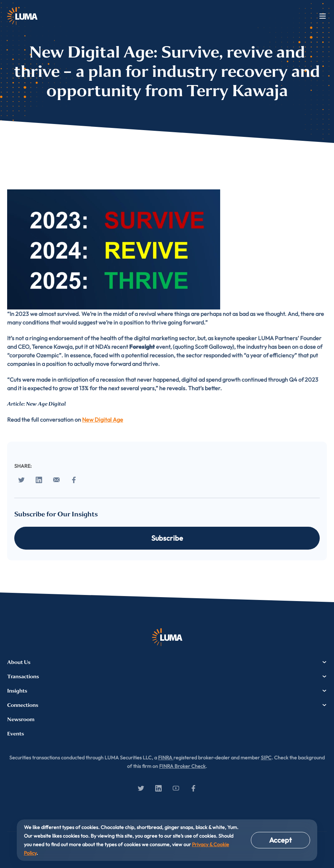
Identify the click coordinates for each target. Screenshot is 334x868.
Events (16, 734)
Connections (167, 705)
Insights (167, 691)
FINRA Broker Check (182, 766)
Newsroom (21, 719)
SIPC (266, 758)
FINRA (166, 758)
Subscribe (167, 538)
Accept (280, 840)
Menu (323, 16)
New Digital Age (103, 420)
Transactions (167, 676)
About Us (167, 662)
